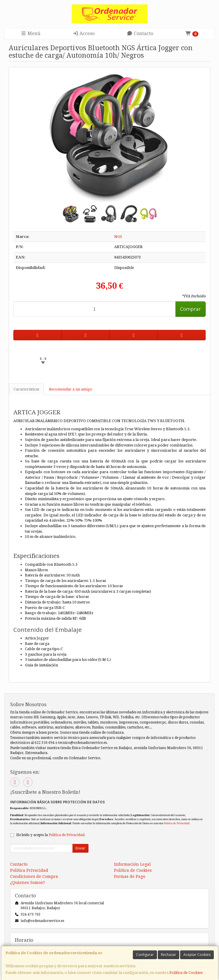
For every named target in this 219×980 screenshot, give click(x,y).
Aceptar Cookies (197, 955)
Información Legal (132, 864)
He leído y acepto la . (51, 835)
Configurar (145, 955)
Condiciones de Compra (34, 876)
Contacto (140, 34)
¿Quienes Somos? (28, 883)
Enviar (80, 848)
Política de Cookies (186, 973)
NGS (118, 237)
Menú (30, 34)
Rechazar (169, 955)
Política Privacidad (29, 870)
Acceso (84, 34)
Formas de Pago (130, 876)
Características (26, 389)
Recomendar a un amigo (71, 389)
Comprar (190, 309)
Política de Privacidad (177, 823)
